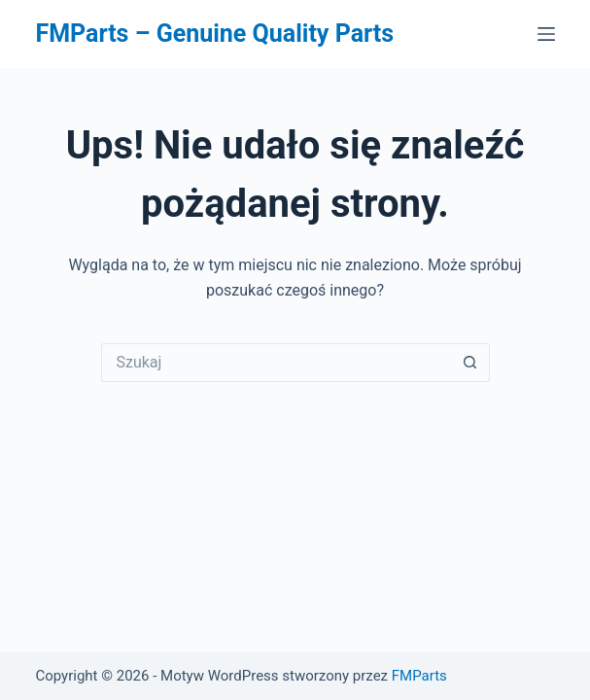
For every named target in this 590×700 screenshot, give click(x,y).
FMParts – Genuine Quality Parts (214, 34)
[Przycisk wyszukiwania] (470, 363)
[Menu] (546, 34)
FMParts (419, 676)
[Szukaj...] (276, 363)
